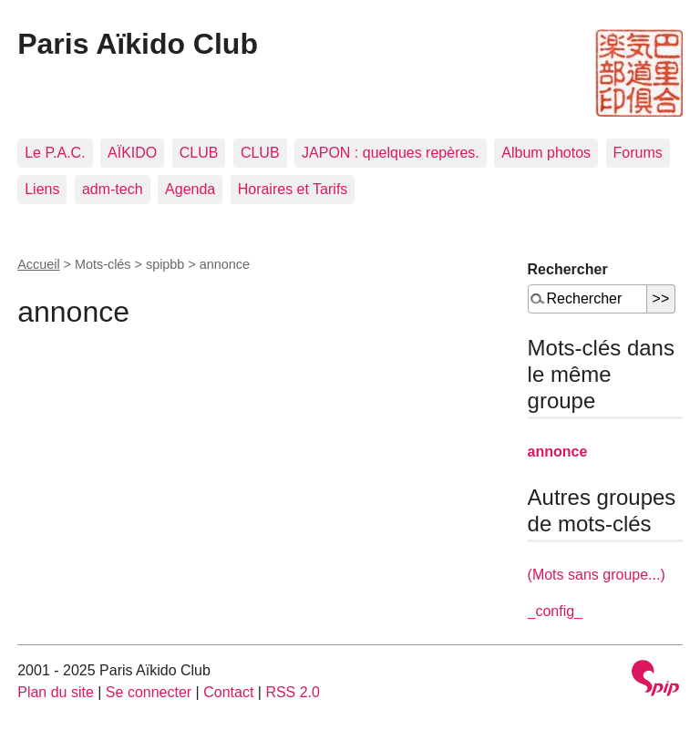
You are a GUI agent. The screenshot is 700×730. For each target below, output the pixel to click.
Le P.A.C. (55, 153)
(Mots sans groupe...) (597, 575)
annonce (558, 452)
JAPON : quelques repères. (391, 153)
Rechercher (568, 269)
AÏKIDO (132, 153)
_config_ (556, 611)
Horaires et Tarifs (293, 189)
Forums (638, 153)
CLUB (199, 153)
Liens (42, 189)
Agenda (190, 189)
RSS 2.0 (293, 692)
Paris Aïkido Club (138, 44)
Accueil (38, 264)
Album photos (546, 153)
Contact (228, 692)
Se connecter (149, 692)
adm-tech (113, 189)
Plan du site (56, 692)
